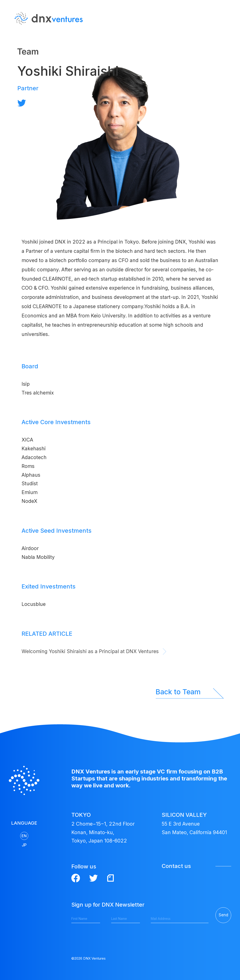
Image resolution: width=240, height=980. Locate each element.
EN (225, 32)
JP (225, 41)
